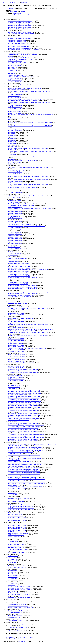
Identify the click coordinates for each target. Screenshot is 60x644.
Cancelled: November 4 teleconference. (18, 566)
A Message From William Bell (15, 631)
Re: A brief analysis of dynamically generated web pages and (23, 369)
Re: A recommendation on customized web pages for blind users (24, 455)
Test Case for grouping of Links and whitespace (20, 297)
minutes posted (12, 585)
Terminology (11, 164)
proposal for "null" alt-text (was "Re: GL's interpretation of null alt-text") (25, 487)
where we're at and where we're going (17, 303)
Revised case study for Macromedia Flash (18, 498)
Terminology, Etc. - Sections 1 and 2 (17, 42)
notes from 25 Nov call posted (15, 310)
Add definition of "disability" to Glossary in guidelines (21, 205)
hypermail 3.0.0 (22, 642)
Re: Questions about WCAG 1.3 (16, 313)
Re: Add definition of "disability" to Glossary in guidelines (22, 204)
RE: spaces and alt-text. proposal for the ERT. (19, 267)
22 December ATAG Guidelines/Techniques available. (21, 77)
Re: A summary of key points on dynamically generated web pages (24, 390)
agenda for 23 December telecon (16, 75)
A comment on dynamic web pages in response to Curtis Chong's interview (26, 226)
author (16, 12)
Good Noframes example (14, 617)
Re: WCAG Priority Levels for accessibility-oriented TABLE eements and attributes (28, 148)
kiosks (9, 119)
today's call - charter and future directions (18, 606)
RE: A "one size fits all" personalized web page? (20, 21)
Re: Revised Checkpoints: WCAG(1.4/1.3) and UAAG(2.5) (22, 161)
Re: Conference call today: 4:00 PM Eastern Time (20, 587)
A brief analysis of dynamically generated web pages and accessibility (25, 447)
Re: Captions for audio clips (15, 66)
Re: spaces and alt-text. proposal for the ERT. (19, 263)
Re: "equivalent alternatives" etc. (16, 170)
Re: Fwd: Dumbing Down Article (16, 216)
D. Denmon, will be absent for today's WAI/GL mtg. (20, 608)
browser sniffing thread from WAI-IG (17, 604)
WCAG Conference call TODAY (16, 368)
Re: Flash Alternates (13, 556)
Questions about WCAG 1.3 (15, 376)
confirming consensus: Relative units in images (19, 466)
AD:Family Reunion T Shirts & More (17, 621)
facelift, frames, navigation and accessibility (19, 420)
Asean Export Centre (13, 493)
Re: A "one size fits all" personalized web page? (20, 37)
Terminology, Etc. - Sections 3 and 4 (17, 40)
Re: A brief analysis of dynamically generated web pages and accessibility (26, 425)
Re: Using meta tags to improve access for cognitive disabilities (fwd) (25, 449)
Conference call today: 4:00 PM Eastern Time (19, 594)
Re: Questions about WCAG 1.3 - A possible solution (21, 315)
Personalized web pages (14, 202)
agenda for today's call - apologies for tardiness (20, 461)
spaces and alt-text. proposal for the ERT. (18, 284)
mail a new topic (17, 13)
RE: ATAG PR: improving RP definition (17, 567)
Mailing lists (13, 2)
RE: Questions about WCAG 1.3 (16, 323)
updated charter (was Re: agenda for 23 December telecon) (23, 55)
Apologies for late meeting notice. (16, 351)
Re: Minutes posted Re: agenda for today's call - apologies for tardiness (26, 450)
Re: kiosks (10, 56)
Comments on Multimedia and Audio (17, 43)
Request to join (12, 74)
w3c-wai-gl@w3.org (26, 2)
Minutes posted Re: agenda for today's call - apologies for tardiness (25, 458)
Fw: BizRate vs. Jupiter (14, 110)
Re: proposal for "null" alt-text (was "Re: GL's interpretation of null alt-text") (26, 463)
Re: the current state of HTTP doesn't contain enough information (24, 426)
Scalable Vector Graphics (14, 460)
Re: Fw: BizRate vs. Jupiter (15, 108)
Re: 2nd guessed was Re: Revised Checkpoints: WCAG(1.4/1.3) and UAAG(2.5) (28, 270)
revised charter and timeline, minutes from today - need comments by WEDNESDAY (29, 167)
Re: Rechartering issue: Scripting (16, 543)
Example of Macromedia (14, 247)
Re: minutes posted (13, 571)
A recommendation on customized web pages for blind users (23, 477)
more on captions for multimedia (16, 90)
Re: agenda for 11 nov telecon (15, 516)
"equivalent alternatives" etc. (15, 172)
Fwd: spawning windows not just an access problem (21, 224)
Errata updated (12, 388)
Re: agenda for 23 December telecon (17, 63)
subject (23, 12)
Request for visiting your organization (17, 624)
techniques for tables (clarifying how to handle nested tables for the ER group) (27, 348)
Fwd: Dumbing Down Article (15, 223)
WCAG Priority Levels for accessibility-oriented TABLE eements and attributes (27, 196)
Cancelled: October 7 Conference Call (17, 627)
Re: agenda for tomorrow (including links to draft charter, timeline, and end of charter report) (30, 115)
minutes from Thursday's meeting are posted (19, 598)
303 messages (9, 9)
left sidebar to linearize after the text (17, 395)
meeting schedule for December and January (19, 273)
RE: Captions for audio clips (15, 94)
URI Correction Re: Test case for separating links (20, 513)
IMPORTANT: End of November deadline (18, 549)
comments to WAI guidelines (15, 495)
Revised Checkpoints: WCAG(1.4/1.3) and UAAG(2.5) (21, 295)
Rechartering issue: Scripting (15, 548)
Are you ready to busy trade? (15, 234)
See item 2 (10, 538)
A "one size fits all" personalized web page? (19, 58)
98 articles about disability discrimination (18, 258)
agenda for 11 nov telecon (14, 537)
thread (12, 12)
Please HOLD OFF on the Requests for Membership (21, 59)
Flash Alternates (12, 562)
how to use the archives (15, 15)
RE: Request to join (13, 67)
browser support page (13, 262)
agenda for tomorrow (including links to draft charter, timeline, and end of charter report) (29, 208)
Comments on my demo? (14, 387)
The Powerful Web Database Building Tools (19, 601)
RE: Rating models (12, 147)
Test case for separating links (15, 514)
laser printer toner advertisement (16, 501)
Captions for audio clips (14, 255)
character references (13, 485)
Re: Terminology (12, 129)
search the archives (26, 15)
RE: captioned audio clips (14, 96)
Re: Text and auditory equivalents (16, 379)
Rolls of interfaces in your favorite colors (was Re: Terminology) (23, 101)
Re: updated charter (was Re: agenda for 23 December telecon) (24, 50)
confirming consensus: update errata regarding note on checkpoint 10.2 (25, 465)
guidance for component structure (16, 490)
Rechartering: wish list (13, 541)
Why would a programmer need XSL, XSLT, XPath (20, 452)
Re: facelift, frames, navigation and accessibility (20, 409)
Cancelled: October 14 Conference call (17, 611)
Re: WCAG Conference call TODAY (17, 300)
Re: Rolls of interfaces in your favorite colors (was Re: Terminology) (24, 88)
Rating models (11, 159)
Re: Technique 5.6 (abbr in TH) (15, 344)
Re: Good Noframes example (15, 612)
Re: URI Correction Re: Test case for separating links (21, 505)
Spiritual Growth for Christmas (15, 85)
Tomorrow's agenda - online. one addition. (18, 533)
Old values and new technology (16, 307)
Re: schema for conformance (15, 453)
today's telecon (12, 591)
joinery (9, 64)
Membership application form (15, 61)
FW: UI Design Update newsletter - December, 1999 (21, 34)
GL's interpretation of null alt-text (16, 535)
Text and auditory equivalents (15, 385)
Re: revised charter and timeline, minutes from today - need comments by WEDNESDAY (30, 91)
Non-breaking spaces (13, 575)
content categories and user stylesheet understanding (21, 363)
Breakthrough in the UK (14, 236)
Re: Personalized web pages (15, 112)
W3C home (6, 2)
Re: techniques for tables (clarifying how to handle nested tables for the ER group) (28, 292)
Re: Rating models (12, 142)
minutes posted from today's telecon (17, 53)
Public (18, 2)
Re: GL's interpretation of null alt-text (17, 480)
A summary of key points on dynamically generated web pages (23, 418)
